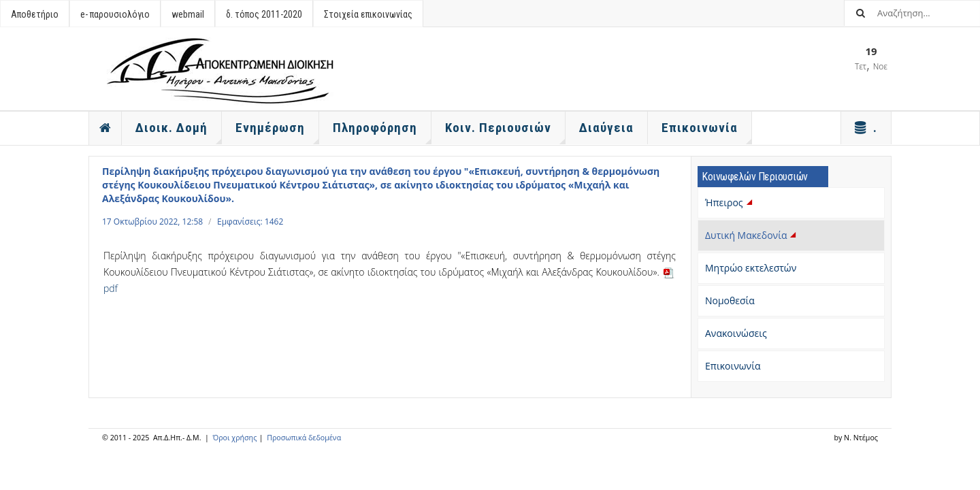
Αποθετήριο (35, 14)
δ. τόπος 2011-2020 (264, 14)
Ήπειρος (730, 202)
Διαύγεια (606, 128)
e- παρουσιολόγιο (115, 14)
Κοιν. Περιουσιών (505, 132)
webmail (188, 14)
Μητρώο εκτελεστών (751, 268)
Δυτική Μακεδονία (752, 235)
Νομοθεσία (730, 300)
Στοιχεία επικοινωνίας (368, 14)
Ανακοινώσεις (736, 333)
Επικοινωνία (733, 366)
